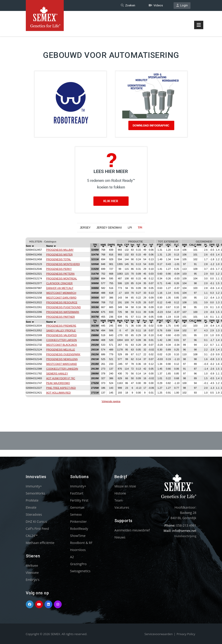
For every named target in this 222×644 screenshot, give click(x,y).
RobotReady (79, 529)
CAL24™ (32, 536)
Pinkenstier (78, 522)
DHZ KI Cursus (36, 522)
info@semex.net (184, 531)
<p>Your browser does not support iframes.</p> (111, 321)
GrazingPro (78, 564)
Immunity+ (34, 486)
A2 (72, 557)
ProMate (32, 500)
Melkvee (32, 565)
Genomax (77, 507)
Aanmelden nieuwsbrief (132, 530)
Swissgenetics (80, 571)
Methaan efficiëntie (40, 543)
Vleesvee (32, 573)
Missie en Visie (125, 486)
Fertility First (79, 500)
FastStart (77, 493)
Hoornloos (78, 550)
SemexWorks (36, 493)
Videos (156, 5)
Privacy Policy (186, 634)
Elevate (31, 507)
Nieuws (120, 537)
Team (119, 500)
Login (182, 5)
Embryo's (33, 580)
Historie (120, 493)
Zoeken (128, 5)
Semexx (76, 514)
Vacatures (122, 507)
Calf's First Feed (37, 529)
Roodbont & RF (81, 543)
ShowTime (78, 536)
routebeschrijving (185, 536)
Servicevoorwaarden (159, 634)
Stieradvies (34, 514)
